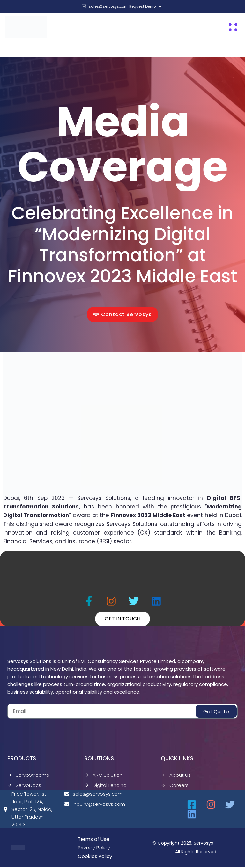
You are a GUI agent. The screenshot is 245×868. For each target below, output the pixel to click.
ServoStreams (28, 776)
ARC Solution (103, 776)
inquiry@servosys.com (92, 805)
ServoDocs (24, 786)
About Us (176, 776)
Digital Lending (105, 786)
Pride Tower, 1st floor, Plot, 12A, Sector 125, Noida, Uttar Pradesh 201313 (28, 810)
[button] (233, 27)
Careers (174, 786)
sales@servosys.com (92, 794)
